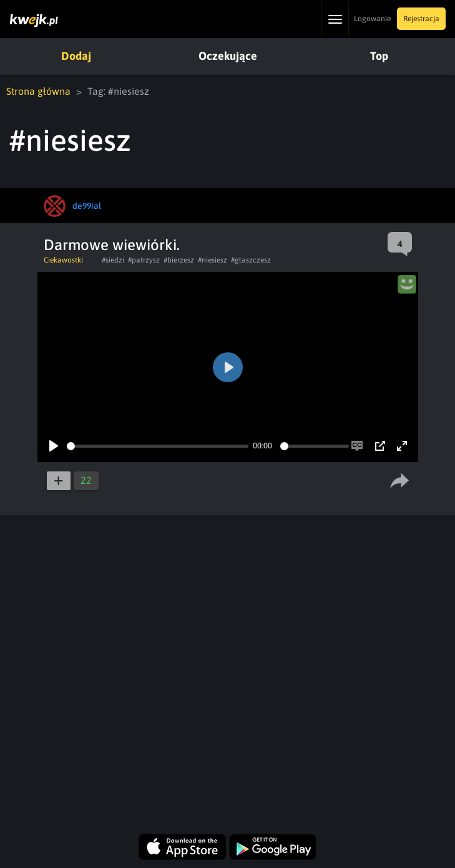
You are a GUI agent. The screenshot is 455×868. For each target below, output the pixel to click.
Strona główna (38, 91)
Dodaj (76, 56)
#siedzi (113, 260)
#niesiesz (213, 260)
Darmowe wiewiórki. (112, 245)
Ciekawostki (63, 260)
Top (379, 56)
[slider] (158, 446)
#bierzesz (179, 260)
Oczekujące (228, 56)
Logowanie (372, 19)
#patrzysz (144, 260)
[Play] (54, 446)
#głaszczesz (251, 260)
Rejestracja (421, 19)
